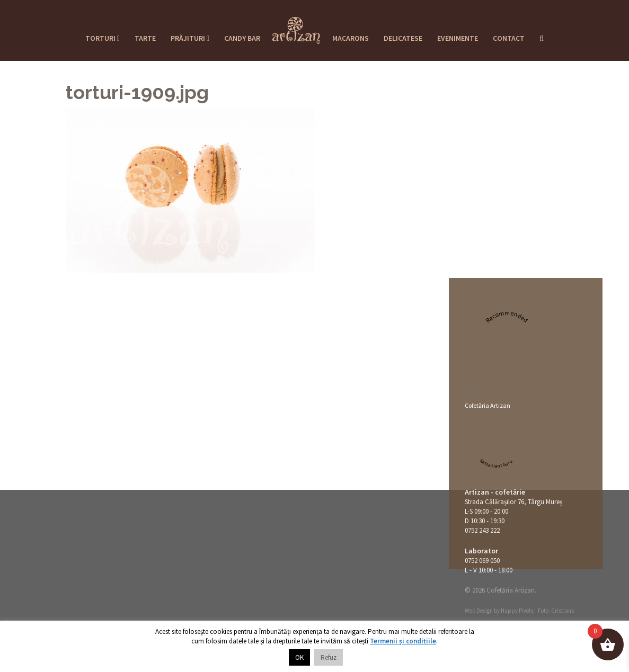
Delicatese (403, 38)
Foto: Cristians (556, 611)
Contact (509, 38)
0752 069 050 (482, 561)
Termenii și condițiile (403, 641)
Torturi (103, 38)
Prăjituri (190, 38)
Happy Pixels (517, 611)
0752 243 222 (482, 530)
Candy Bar (242, 38)
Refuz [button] (329, 657)
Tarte (145, 38)
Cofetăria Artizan (488, 405)
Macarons (351, 38)
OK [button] (299, 657)
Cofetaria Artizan (296, 27)
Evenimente (458, 38)
